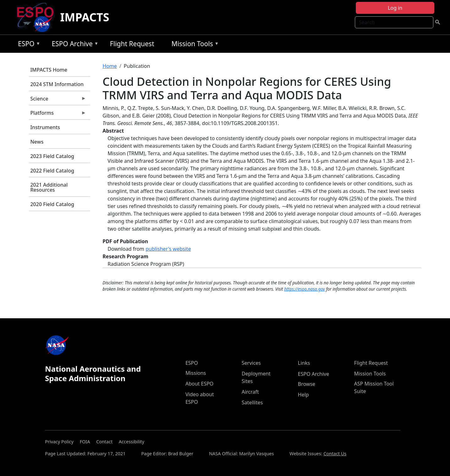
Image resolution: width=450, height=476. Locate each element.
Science (58, 100)
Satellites (252, 402)
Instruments (45, 127)
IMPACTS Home (49, 70)
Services (251, 363)
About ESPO (199, 384)
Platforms (58, 114)
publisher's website (168, 249)
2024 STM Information (57, 84)
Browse (307, 384)
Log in (395, 8)
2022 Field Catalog (52, 171)
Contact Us (335, 454)
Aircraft (250, 392)
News (37, 142)
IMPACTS (84, 17)
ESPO (27, 45)
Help (304, 395)
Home (110, 66)
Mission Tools (194, 45)
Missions (195, 373)
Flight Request (132, 44)
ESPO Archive (74, 45)
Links (304, 363)
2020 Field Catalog (52, 204)
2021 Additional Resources (49, 187)
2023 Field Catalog (52, 156)
